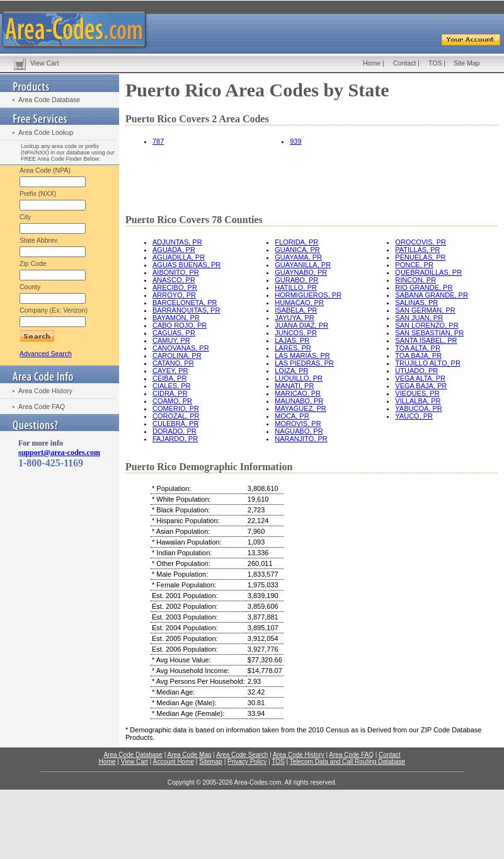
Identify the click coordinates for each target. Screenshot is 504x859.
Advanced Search (46, 354)
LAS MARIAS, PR (302, 355)
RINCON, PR (415, 280)
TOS (435, 63)
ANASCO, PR (174, 280)
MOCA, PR (292, 416)
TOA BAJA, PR (418, 355)
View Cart (44, 63)
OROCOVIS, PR (421, 242)
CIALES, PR (172, 386)
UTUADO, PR (416, 371)
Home (372, 63)
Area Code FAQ (42, 406)
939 (295, 141)
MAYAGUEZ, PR (301, 408)
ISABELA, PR (296, 310)
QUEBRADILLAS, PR (428, 272)
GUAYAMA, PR (298, 257)
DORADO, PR (175, 431)
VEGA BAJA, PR (421, 386)
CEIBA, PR (169, 378)
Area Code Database (49, 100)
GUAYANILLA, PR (303, 265)
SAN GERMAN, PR (425, 310)
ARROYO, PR (174, 295)
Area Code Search (242, 755)
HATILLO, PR (295, 287)
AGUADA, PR (174, 250)
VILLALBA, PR (418, 401)
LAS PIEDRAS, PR (304, 363)
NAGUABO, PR (299, 431)
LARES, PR (293, 348)
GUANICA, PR (297, 250)
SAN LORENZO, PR (427, 325)
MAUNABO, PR (299, 401)
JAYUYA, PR (295, 318)
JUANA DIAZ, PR (301, 325)
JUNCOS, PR (296, 333)
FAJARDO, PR (175, 439)
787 (158, 141)
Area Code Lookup (46, 132)
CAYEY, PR (170, 371)
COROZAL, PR (176, 416)
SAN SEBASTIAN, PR (429, 333)
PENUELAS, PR (420, 257)
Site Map (467, 63)
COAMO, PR (172, 401)
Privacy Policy (247, 762)
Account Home (173, 762)
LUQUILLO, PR (299, 378)
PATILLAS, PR (417, 250)
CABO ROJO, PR (180, 325)
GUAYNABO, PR (301, 272)
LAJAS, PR (292, 340)
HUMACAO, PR (299, 303)
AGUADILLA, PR (179, 257)
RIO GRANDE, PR (424, 287)
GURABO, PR (296, 280)
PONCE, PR (414, 265)
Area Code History (45, 391)
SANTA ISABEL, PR (426, 340)
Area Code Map (189, 755)
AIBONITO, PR (176, 272)
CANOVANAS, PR (181, 348)
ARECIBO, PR (175, 287)
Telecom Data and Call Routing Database (347, 762)
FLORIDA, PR (296, 242)
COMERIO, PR (176, 408)
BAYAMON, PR (176, 318)
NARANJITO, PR (301, 439)
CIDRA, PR (170, 393)
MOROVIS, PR (298, 424)
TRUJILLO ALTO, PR (428, 363)
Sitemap (211, 762)
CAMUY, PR (171, 340)
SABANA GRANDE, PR (432, 295)
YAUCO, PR (414, 416)
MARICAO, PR (298, 393)
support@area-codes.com (59, 453)
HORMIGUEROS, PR (308, 295)
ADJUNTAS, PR (177, 242)
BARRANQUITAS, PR (186, 310)
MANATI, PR (294, 386)
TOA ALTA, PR (418, 348)
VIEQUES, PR (417, 393)
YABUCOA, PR (418, 408)
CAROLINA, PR (177, 355)
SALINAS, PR (416, 303)
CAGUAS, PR (174, 333)
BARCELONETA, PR (185, 303)
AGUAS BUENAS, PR (186, 265)
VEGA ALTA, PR (420, 378)
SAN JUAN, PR (419, 318)
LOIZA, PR (291, 371)
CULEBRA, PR (175, 424)
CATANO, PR (173, 363)
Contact (404, 63)
